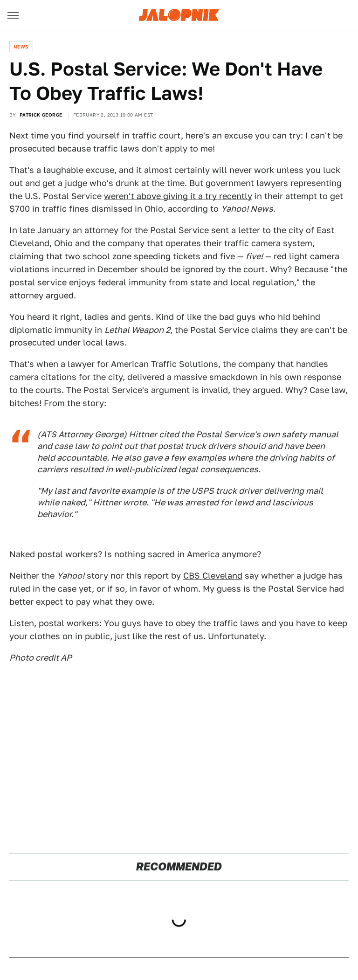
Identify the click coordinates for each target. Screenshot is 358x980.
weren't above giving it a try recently (178, 196)
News (21, 47)
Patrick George (41, 115)
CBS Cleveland (213, 576)
